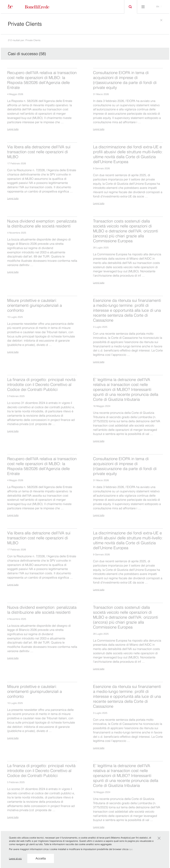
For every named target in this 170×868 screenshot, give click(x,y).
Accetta (41, 858)
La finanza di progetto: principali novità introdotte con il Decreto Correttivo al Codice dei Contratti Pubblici (41, 385)
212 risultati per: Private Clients (24, 40)
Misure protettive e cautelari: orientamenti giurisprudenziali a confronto (35, 305)
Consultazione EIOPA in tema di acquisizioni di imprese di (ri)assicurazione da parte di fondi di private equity (125, 80)
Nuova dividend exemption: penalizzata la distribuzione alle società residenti (42, 224)
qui (131, 849)
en (158, 7)
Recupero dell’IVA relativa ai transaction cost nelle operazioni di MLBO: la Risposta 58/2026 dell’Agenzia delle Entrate (42, 80)
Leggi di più (15, 859)
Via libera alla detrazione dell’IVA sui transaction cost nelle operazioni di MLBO (39, 152)
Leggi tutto (13, 129)
